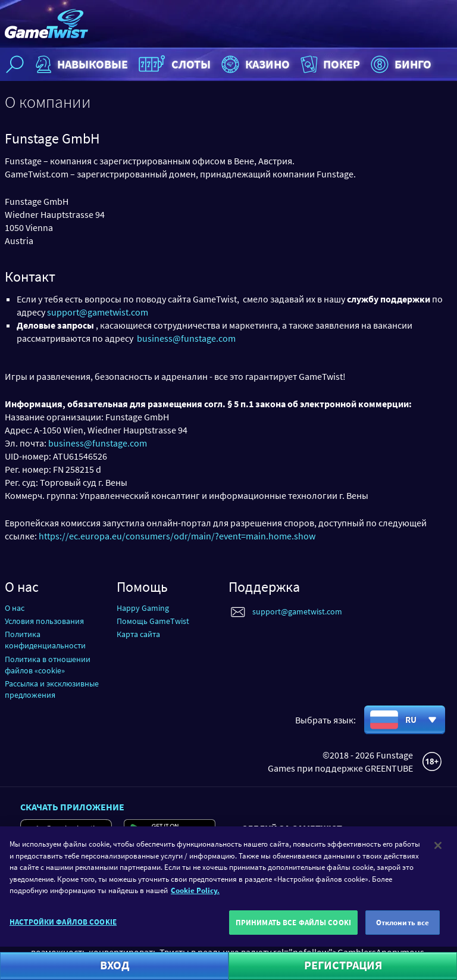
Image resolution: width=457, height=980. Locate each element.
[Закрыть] (438, 851)
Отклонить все (403, 927)
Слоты (173, 64)
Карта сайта (138, 634)
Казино (254, 64)
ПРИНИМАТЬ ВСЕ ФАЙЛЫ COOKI (293, 927)
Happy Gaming (143, 608)
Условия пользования (44, 621)
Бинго (400, 64)
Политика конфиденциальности (45, 640)
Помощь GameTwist (153, 621)
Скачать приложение (72, 807)
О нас (15, 608)
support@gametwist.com (98, 312)
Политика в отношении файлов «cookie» (48, 665)
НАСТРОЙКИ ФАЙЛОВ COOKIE (63, 927)
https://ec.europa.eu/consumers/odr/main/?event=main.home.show (177, 536)
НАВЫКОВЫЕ (80, 64)
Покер (329, 64)
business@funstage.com (186, 338)
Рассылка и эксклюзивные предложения (52, 689)
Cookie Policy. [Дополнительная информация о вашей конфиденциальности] (195, 896)
